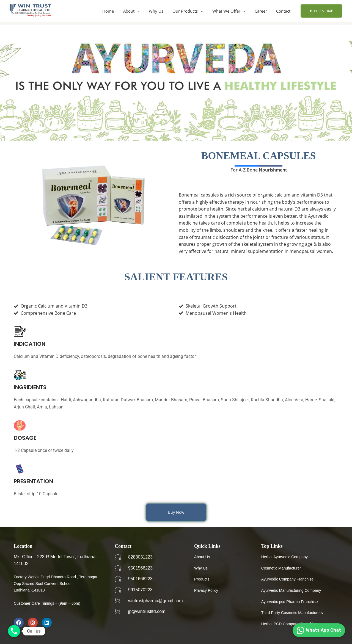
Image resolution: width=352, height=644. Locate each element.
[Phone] (14, 631)
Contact (284, 11)
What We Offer (231, 11)
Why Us (160, 11)
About (136, 11)
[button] (321, 11)
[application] (142, 11)
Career (262, 11)
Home (114, 11)
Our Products (191, 11)
